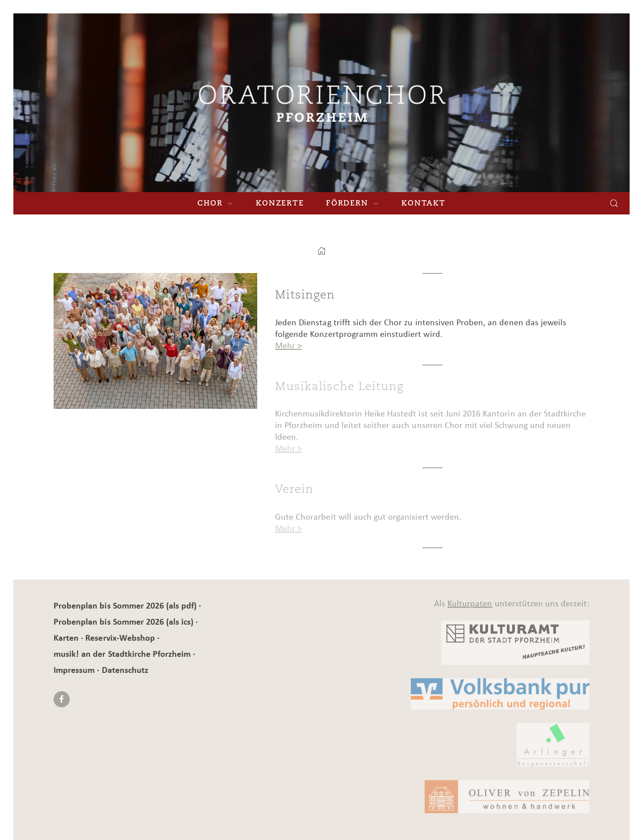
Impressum (75, 670)
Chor (215, 203)
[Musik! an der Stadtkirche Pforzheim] (322, 103)
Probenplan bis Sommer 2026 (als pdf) (126, 605)
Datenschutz (125, 670)
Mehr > (288, 345)
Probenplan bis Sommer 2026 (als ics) (125, 622)
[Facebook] (62, 699)
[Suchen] (614, 203)
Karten (67, 638)
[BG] (413, 745)
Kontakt (423, 203)
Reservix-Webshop (121, 638)
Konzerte (280, 203)
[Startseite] (321, 251)
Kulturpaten (470, 603)
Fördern (353, 203)
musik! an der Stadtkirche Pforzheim (123, 654)
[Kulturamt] (413, 643)
